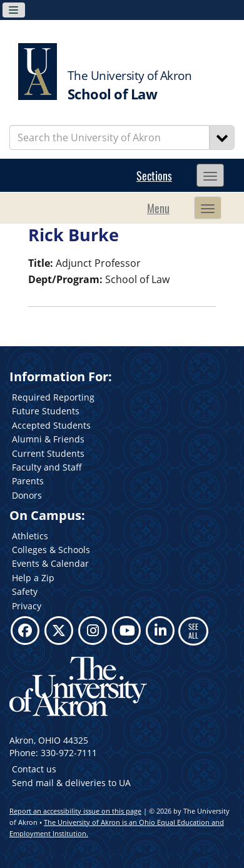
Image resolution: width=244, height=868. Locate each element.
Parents (28, 481)
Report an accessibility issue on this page (75, 811)
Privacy (27, 606)
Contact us (34, 769)
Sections (154, 176)
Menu (158, 208)
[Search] (222, 137)
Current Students (48, 453)
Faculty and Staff (47, 467)
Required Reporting (53, 397)
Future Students (46, 411)
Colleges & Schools (51, 550)
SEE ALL (193, 631)
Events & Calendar (50, 563)
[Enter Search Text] (109, 137)
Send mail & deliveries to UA (71, 783)
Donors (27, 495)
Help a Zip (33, 578)
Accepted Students (51, 425)
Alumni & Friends (48, 439)
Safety (25, 591)
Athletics (30, 536)
